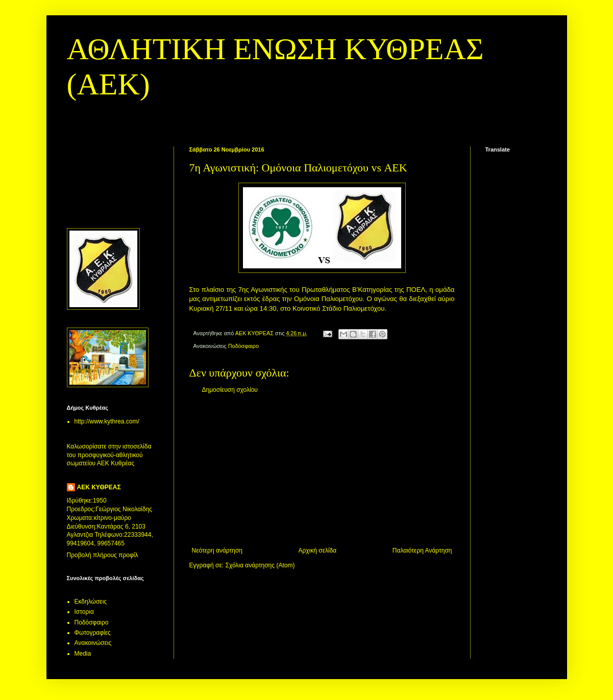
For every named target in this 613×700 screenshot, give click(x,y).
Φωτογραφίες (93, 633)
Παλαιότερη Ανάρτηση (422, 551)
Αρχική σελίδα (317, 551)
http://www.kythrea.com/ (107, 421)
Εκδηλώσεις (91, 602)
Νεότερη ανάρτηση (217, 551)
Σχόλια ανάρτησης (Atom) (260, 565)
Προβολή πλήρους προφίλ (103, 555)
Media (83, 654)
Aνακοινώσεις (93, 643)
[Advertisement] (322, 470)
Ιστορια (84, 612)
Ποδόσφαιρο (243, 346)
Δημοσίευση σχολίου (230, 390)
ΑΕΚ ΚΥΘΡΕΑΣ (99, 487)
